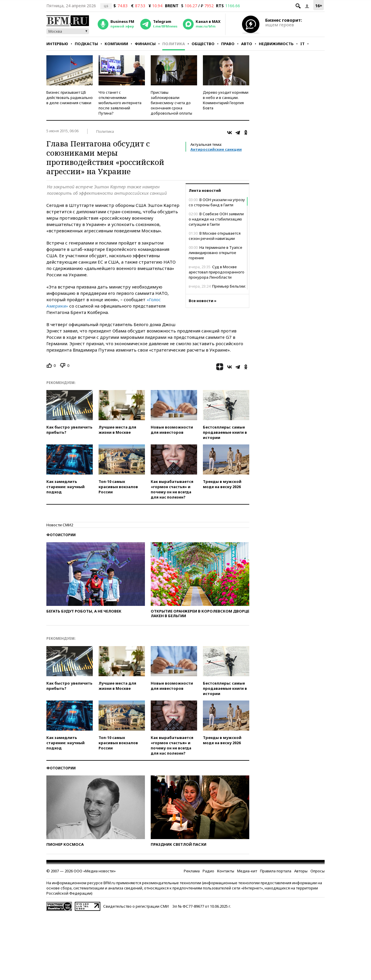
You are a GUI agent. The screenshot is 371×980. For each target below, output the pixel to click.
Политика (174, 44)
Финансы (145, 44)
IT (302, 44)
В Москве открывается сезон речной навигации (215, 236)
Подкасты (86, 44)
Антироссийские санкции (216, 149)
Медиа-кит (247, 871)
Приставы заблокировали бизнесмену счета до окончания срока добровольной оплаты (171, 103)
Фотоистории (61, 535)
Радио (208, 871)
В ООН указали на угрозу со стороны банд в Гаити (217, 202)
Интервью (57, 44)
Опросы (318, 871)
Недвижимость (276, 44)
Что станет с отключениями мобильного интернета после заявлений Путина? (120, 103)
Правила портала (276, 871)
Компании (116, 44)
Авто (247, 44)
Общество (203, 44)
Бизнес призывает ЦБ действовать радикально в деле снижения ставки (70, 98)
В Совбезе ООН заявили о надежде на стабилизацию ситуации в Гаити (216, 219)
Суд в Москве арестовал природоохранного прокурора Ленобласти (217, 272)
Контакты (226, 871)
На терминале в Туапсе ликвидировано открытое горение (215, 253)
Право (228, 44)
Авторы (301, 871)
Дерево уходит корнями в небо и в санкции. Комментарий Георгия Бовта (226, 100)
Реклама (192, 871)
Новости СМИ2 (60, 525)
